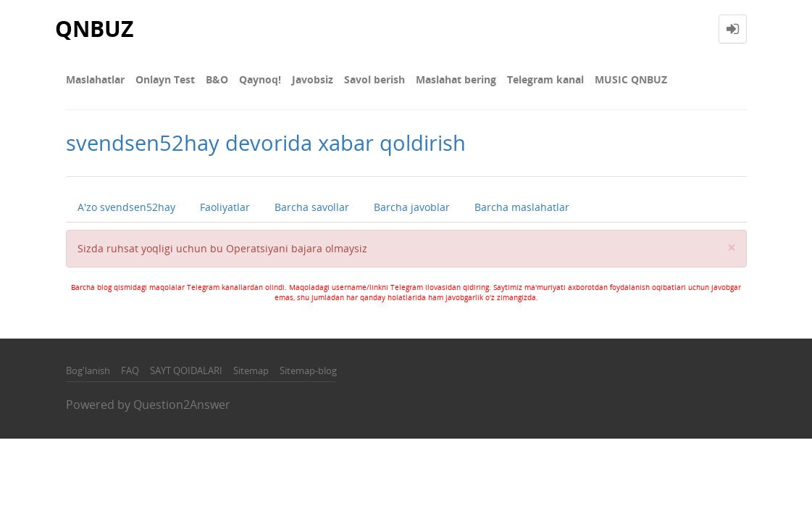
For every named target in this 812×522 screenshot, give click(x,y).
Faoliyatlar (225, 207)
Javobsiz (313, 79)
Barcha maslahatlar (522, 207)
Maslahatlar (95, 79)
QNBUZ (94, 29)
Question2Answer (182, 405)
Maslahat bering (456, 79)
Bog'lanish (88, 370)
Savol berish (374, 79)
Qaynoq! (260, 79)
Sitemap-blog (308, 370)
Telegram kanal (545, 79)
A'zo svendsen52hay (126, 207)
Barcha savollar (312, 207)
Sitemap (251, 370)
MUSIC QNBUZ (631, 79)
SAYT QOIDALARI (186, 370)
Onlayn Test (165, 79)
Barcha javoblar (412, 207)
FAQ (130, 370)
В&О (217, 79)
